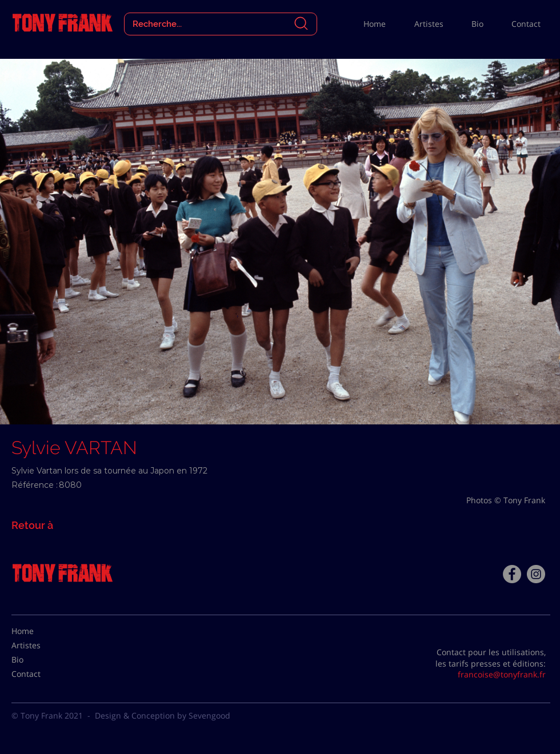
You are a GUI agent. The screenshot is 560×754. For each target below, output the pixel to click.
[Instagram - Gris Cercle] (536, 574)
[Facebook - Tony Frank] (512, 574)
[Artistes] (40, 645)
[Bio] (40, 660)
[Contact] (40, 674)
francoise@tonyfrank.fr (502, 674)
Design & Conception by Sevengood (163, 715)
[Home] (40, 631)
